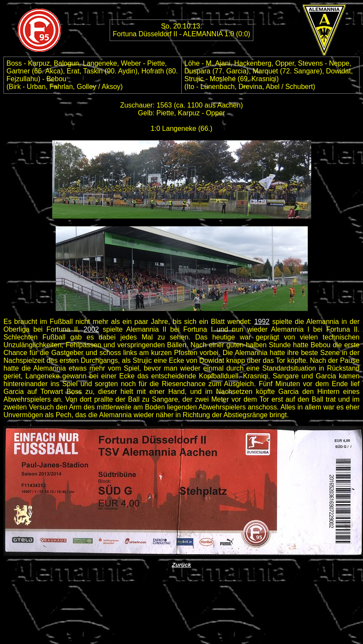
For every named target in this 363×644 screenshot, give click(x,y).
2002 (92, 329)
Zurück (181, 565)
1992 (262, 322)
